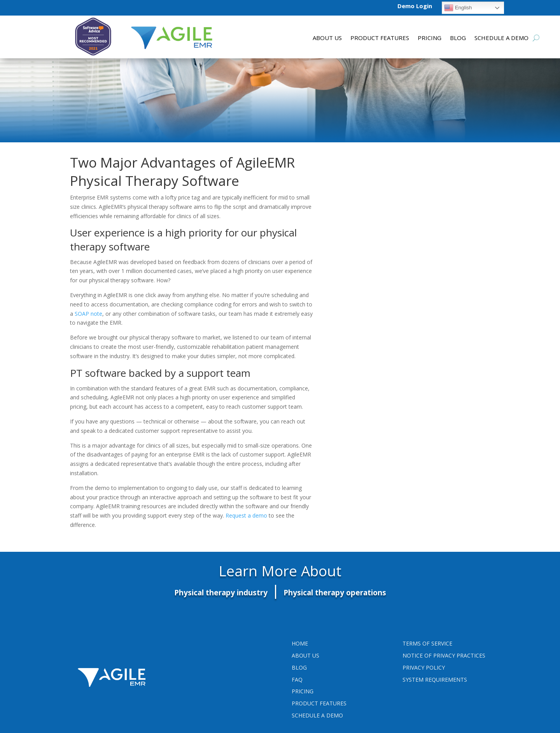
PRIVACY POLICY (424, 667)
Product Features (319, 703)
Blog (458, 38)
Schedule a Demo (501, 38)
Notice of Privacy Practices (444, 655)
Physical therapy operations (335, 593)
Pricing (430, 38)
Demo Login (415, 6)
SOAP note (88, 314)
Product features (380, 38)
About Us (327, 38)
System (435, 680)
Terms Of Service (427, 643)
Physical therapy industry (221, 593)
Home (300, 643)
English (458, 8)
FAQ (297, 680)
